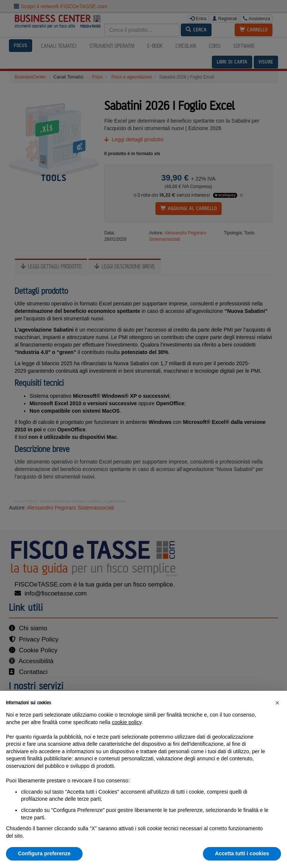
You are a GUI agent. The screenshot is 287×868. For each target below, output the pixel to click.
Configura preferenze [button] (44, 853)
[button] (277, 703)
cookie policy (126, 722)
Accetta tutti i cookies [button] (242, 853)
